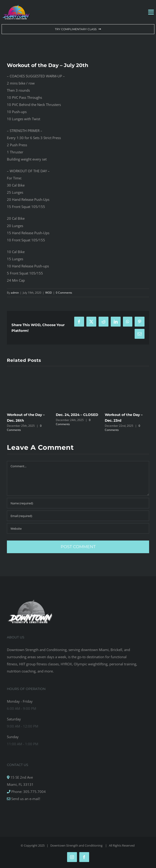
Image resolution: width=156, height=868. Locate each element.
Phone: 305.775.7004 (28, 792)
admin (15, 293)
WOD (49, 293)
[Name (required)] (78, 503)
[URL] (78, 528)
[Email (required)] (78, 516)
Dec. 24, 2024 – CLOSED (77, 415)
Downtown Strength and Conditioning (77, 845)
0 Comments (64, 293)
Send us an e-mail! (25, 799)
